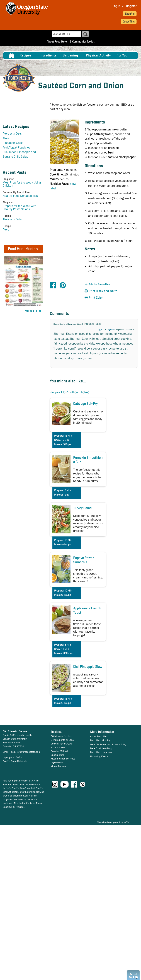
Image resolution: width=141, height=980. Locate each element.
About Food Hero (57, 42)
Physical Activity (98, 56)
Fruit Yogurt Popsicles (16, 148)
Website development (109, 822)
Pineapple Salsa (13, 143)
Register (131, 6)
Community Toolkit (83, 42)
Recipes (25, 56)
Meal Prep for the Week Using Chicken (22, 184)
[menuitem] (116, 6)
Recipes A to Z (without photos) (69, 392)
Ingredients (48, 56)
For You (122, 56)
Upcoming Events (99, 756)
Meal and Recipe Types (63, 759)
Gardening (70, 56)
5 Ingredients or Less (62, 740)
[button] (104, 285)
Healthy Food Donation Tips (20, 196)
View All (31, 311)
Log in (100, 329)
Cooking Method (59, 751)
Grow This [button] (129, 22)
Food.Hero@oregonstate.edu (25, 752)
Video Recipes (58, 766)
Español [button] (130, 14)
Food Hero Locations (101, 752)
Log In (116, 6)
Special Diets (58, 755)
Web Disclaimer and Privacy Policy (108, 744)
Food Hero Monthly (100, 740)
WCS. (127, 822)
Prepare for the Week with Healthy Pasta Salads (19, 207)
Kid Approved (58, 747)
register (111, 329)
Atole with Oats (12, 134)
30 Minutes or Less (61, 736)
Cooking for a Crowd (61, 744)
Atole (6, 138)
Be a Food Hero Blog (101, 748)
